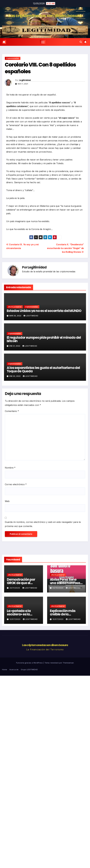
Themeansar (68, 663)
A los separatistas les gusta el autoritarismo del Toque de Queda (43, 369)
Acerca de (14, 669)
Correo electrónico (16, 484)
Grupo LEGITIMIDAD (29, 669)
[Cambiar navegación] (43, 42)
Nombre (10, 468)
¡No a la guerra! (15, 307)
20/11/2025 (15, 588)
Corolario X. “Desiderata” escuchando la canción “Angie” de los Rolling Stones (65, 248)
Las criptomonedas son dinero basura (45, 16)
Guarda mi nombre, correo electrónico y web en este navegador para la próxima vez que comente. (43, 524)
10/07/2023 (58, 619)
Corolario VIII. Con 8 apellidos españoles (40, 68)
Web (7, 501)
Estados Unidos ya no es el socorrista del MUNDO (44, 311)
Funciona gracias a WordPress (30, 663)
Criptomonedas (13, 58)
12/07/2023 (15, 619)
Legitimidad (25, 80)
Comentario (12, 411)
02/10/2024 (58, 588)
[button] (81, 42)
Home (5, 669)
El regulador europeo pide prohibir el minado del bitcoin (44, 339)
